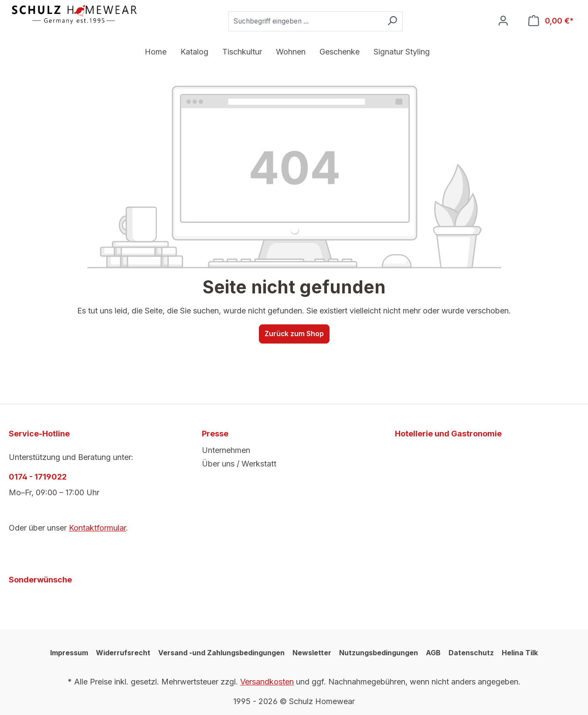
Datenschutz (471, 653)
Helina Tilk (520, 653)
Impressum (69, 653)
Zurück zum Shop (294, 334)
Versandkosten (267, 682)
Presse (215, 434)
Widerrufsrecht (123, 653)
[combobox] (305, 21)
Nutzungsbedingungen (379, 653)
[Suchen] (392, 21)
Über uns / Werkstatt (239, 464)
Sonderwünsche (40, 580)
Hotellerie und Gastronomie (448, 434)
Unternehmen (226, 450)
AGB (433, 653)
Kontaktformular (97, 528)
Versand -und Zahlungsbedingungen (221, 653)
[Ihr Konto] (503, 21)
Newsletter (312, 653)
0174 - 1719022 (38, 477)
